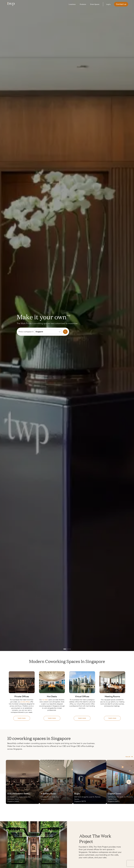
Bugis (77, 794)
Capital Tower (115, 794)
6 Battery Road (48, 794)
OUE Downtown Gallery (19, 794)
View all (129, 757)
